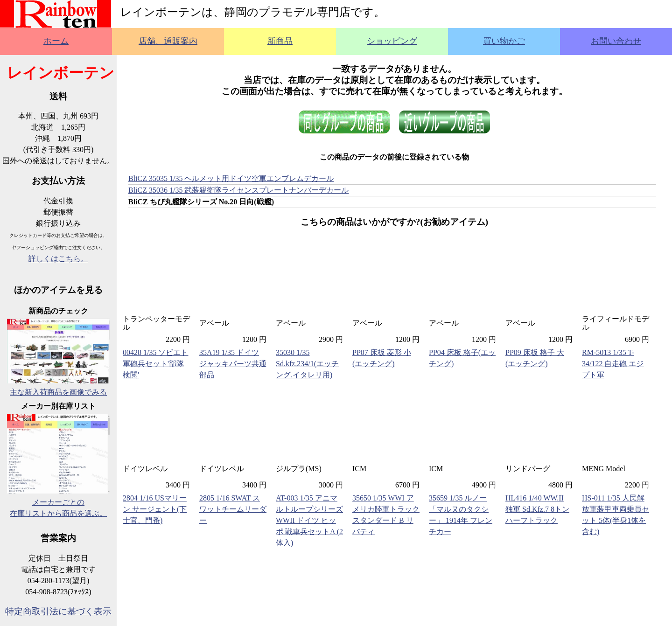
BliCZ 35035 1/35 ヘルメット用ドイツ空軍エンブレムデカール (231, 178)
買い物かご (504, 41)
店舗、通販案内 (168, 41)
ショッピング (392, 41)
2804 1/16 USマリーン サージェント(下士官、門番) (155, 509)
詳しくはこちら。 (58, 259)
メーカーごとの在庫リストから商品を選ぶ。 (58, 502)
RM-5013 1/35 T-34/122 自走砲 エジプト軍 (613, 364)
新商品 (280, 41)
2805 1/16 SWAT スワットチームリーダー (233, 509)
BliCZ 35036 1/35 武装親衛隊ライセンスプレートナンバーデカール (238, 190)
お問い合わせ (616, 41)
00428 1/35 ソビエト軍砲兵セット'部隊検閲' (155, 364)
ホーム (56, 41)
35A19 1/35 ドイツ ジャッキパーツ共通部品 (233, 364)
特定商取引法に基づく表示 (58, 611)
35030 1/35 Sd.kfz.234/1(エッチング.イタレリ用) (307, 364)
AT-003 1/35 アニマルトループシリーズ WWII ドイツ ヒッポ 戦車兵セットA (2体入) (309, 520)
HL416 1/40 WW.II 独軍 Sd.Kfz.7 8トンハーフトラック (537, 509)
